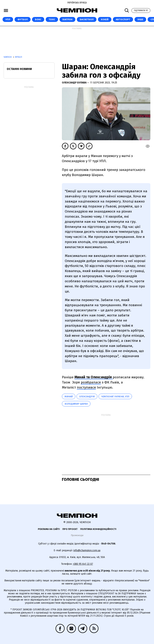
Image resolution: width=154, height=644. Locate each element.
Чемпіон (8, 57)
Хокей (105, 19)
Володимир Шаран (76, 404)
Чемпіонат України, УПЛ (115, 396)
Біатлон (67, 19)
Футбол (23, 19)
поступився (86, 387)
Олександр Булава (74, 83)
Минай (69, 396)
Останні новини (19, 69)
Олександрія (87, 396)
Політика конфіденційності (98, 529)
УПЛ (8, 19)
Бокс (38, 19)
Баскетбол (87, 19)
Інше (140, 19)
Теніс (52, 19)
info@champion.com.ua (87, 550)
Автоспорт (123, 19)
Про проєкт (70, 529)
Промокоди (77, 535)
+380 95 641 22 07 (83, 564)
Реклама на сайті (49, 529)
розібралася (91, 382)
